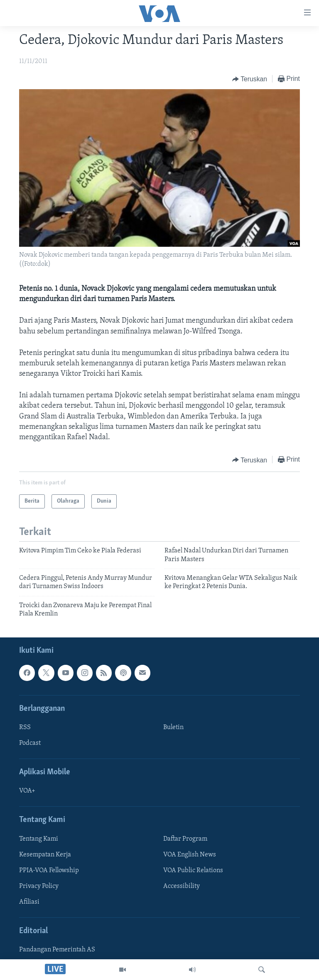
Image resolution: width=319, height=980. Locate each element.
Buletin (173, 727)
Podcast (30, 743)
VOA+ (27, 791)
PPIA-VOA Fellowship (49, 870)
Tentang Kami (39, 839)
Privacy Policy (39, 886)
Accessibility (182, 886)
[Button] (250, 79)
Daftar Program (185, 839)
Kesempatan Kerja (45, 854)
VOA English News (190, 854)
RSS (25, 727)
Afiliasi (29, 902)
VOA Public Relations (193, 870)
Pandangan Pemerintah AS (57, 950)
